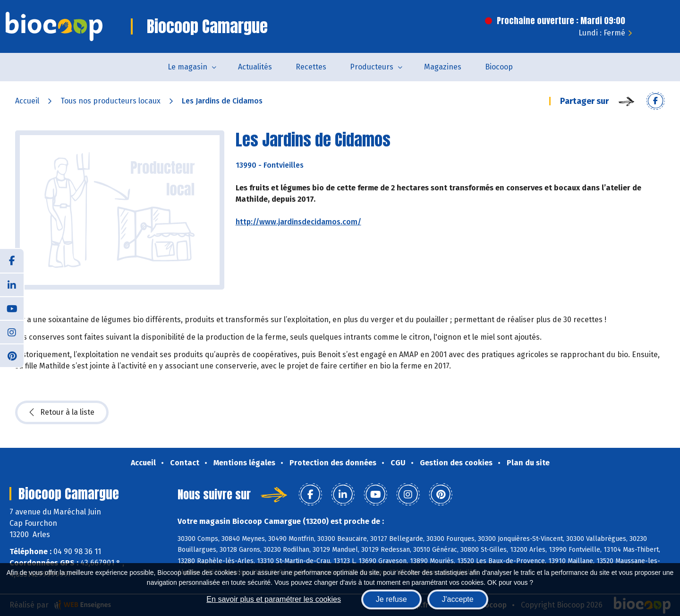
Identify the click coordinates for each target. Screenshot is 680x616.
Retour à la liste (62, 412)
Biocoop (499, 67)
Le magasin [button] (187, 67)
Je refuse (391, 599)
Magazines (443, 67)
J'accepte (458, 599)
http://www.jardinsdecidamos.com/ (298, 222)
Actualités (255, 67)
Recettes (311, 67)
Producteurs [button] (372, 67)
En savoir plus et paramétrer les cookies (274, 599)
